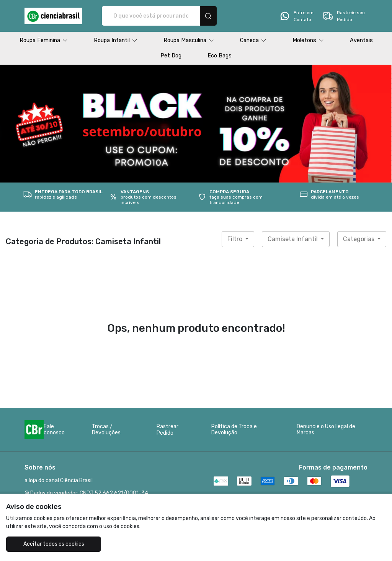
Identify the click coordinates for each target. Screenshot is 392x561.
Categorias (359, 239)
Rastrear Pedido (167, 430)
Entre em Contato (296, 16)
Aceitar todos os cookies (54, 544)
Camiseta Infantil (293, 239)
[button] (44, 41)
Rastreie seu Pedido (344, 16)
